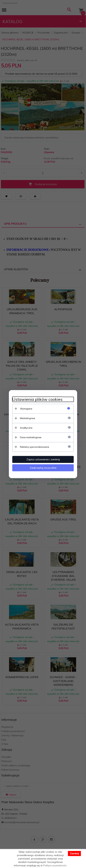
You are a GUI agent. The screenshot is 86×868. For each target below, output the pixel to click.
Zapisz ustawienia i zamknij (43, 459)
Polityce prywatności (55, 865)
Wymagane (26, 409)
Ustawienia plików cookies (37, 399)
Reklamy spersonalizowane (35, 447)
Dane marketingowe (31, 437)
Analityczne (26, 428)
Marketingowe (28, 418)
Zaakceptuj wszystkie (43, 468)
